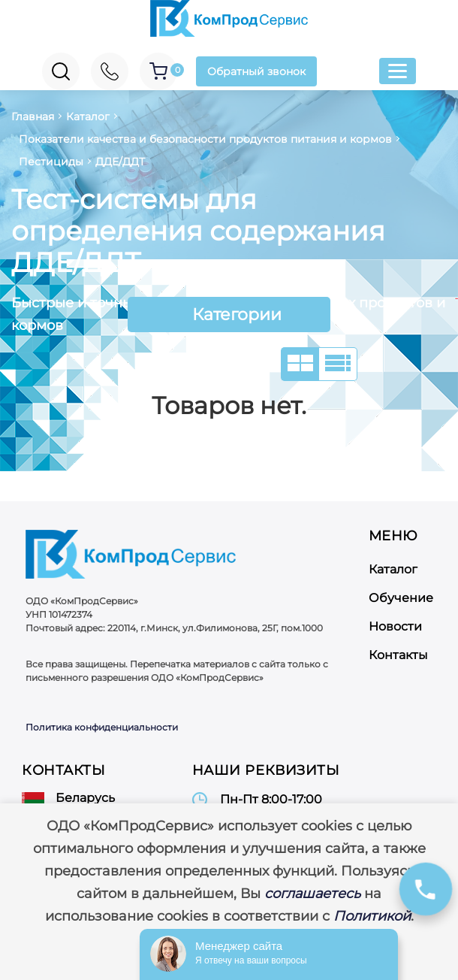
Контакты (398, 655)
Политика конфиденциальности (102, 727)
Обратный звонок (256, 71)
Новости (395, 626)
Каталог (393, 569)
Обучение (401, 598)
